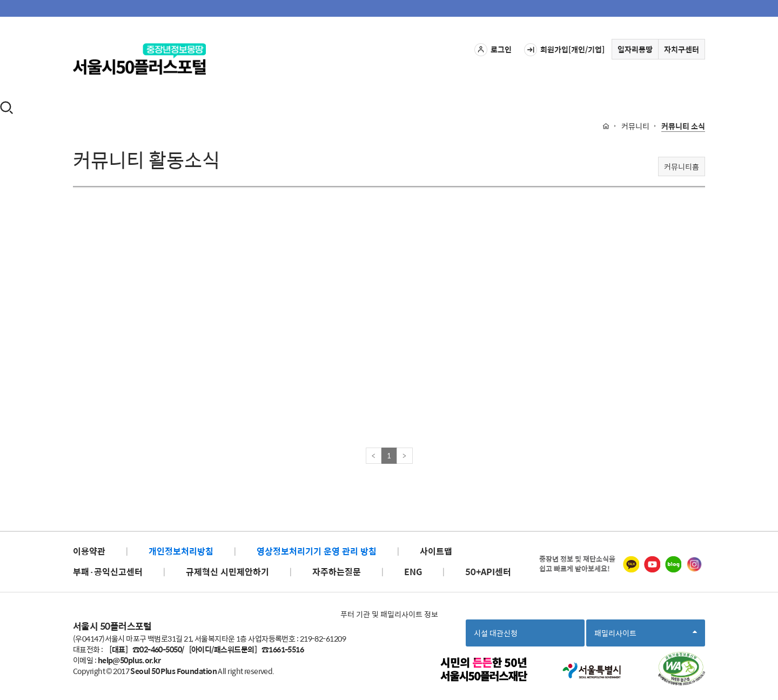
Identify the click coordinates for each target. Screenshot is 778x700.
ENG (413, 572)
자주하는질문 (337, 572)
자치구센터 (682, 49)
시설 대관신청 (496, 633)
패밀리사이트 (646, 636)
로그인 (493, 50)
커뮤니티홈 (682, 166)
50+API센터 (488, 572)
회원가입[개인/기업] (564, 50)
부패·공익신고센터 (108, 572)
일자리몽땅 (635, 49)
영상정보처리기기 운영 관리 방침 (317, 551)
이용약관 (89, 551)
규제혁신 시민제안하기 (227, 572)
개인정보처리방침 (181, 551)
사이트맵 (436, 551)
